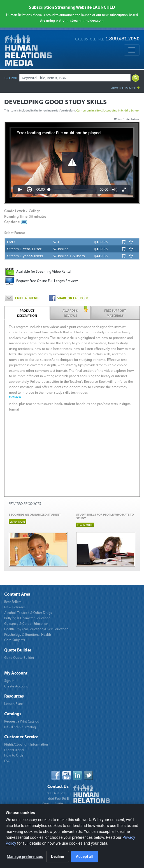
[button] (72, 162)
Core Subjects (15, 640)
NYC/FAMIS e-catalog (20, 727)
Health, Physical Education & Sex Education (36, 629)
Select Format (15, 233)
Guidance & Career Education (26, 623)
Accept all (85, 856)
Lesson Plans (14, 703)
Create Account (16, 686)
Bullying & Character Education (27, 618)
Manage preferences (25, 856)
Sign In (9, 680)
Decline (58, 856)
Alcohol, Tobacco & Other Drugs (28, 612)
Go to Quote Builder (19, 657)
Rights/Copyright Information (26, 744)
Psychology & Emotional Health (28, 634)
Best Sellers (13, 602)
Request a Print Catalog (22, 721)
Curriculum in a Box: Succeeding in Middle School (108, 110)
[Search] (75, 78)
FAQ (7, 761)
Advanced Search (124, 88)
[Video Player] (72, 163)
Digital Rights (14, 750)
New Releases (15, 607)
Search (11, 78)
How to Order (14, 755)
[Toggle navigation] (132, 50)
